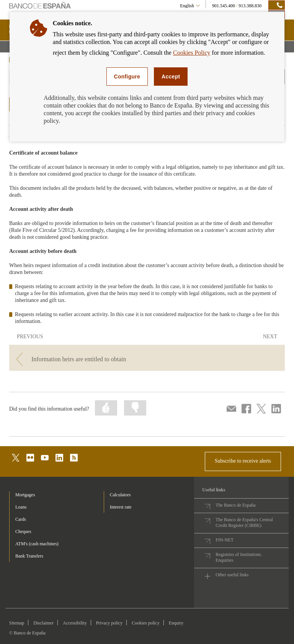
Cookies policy (145, 623)
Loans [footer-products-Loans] (21, 507)
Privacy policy (109, 623)
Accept (171, 77)
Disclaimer (43, 623)
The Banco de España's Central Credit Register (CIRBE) (244, 523)
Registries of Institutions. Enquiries (239, 557)
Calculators (120, 495)
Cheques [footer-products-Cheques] (23, 532)
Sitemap (17, 623)
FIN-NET (225, 540)
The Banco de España (235, 505)
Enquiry (176, 623)
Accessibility (75, 623)
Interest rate (121, 507)
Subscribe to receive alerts (243, 461)
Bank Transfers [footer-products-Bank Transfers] (29, 556)
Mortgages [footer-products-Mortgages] (25, 495)
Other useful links (232, 575)
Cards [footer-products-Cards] (21, 519)
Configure (127, 77)
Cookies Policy (192, 53)
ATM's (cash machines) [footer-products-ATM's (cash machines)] (37, 544)
